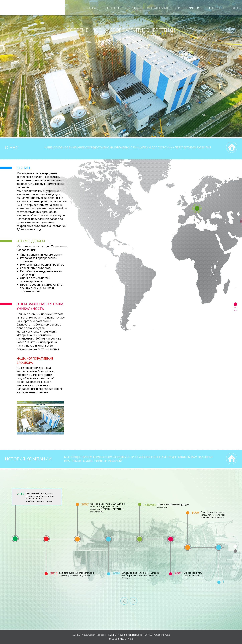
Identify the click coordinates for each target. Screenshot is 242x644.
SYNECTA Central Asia (157, 635)
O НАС (93, 8)
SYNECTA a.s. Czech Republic (89, 635)
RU (233, 8)
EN (239, 8)
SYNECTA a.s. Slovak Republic (125, 635)
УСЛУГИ (132, 8)
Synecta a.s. (33, 8)
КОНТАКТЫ (216, 8)
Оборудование (157, 8)
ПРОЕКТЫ (112, 8)
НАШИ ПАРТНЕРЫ (189, 8)
